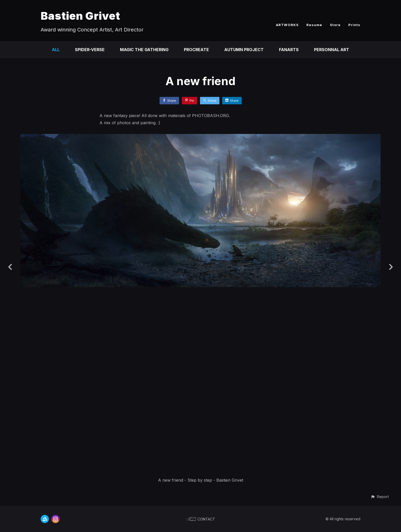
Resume (314, 25)
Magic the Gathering (144, 50)
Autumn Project (244, 50)
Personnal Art (332, 50)
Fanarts (289, 50)
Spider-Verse (90, 50)
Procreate (196, 50)
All (56, 50)
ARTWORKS (287, 25)
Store (335, 25)
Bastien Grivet (80, 16)
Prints (354, 25)
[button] (380, 497)
